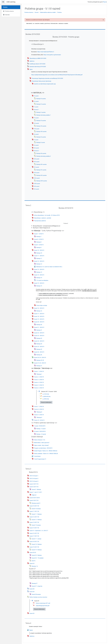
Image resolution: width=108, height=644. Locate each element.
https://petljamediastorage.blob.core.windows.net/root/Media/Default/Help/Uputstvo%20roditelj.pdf (57, 75)
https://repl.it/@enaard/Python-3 (46, 52)
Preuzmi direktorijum (46, 402)
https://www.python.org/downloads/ (52, 55)
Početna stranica (29, 12)
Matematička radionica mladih (48, 12)
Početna (59, 12)
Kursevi (37, 12)
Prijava (105, 2)
